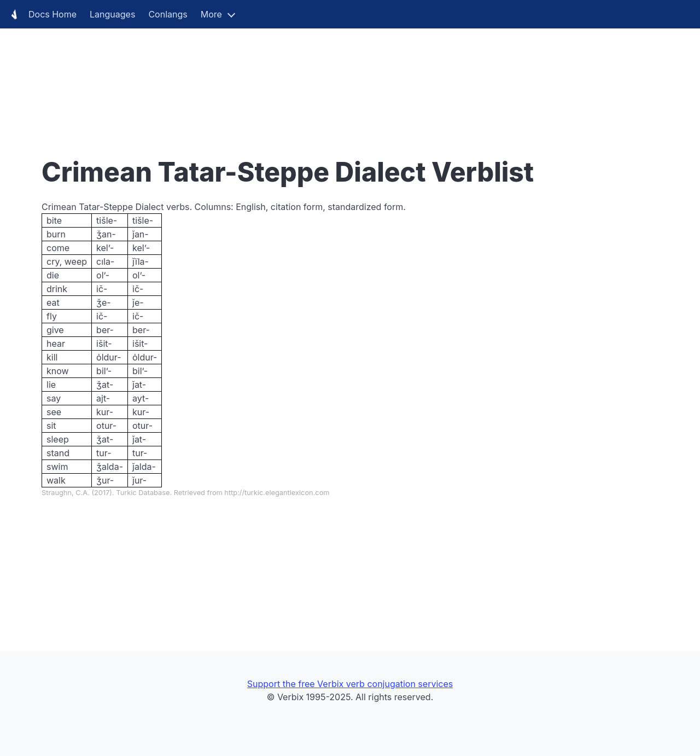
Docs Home (42, 14)
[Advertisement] (328, 77)
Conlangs (168, 14)
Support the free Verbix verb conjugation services (350, 684)
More (211, 14)
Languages (112, 14)
